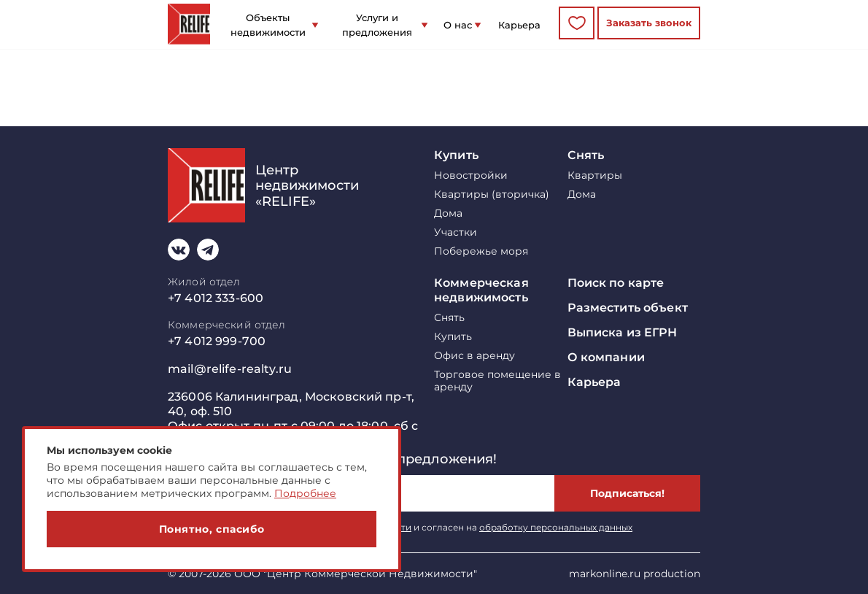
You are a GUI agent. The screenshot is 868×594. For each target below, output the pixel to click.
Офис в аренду (474, 356)
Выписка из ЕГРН (623, 332)
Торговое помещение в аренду (497, 381)
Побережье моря (481, 251)
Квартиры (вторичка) (492, 194)
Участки (456, 232)
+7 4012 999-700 (217, 341)
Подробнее (305, 493)
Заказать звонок (649, 23)
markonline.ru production (635, 574)
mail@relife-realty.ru (230, 369)
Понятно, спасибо (212, 529)
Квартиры (595, 175)
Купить (456, 155)
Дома (448, 213)
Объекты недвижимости (268, 25)
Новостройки (471, 175)
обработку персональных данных (556, 527)
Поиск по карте (616, 283)
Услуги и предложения (377, 25)
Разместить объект (628, 308)
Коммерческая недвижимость (481, 290)
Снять (586, 155)
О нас (458, 25)
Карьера (519, 25)
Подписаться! (627, 493)
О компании (606, 357)
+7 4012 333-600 (216, 298)
